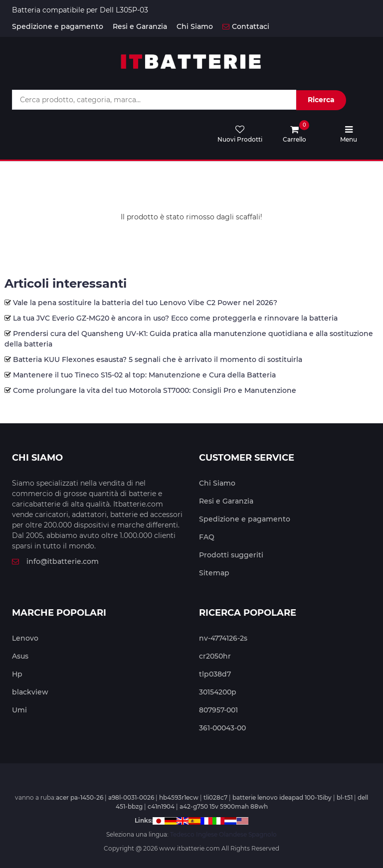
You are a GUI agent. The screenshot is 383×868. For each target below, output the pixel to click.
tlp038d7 (215, 674)
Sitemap (214, 573)
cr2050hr (215, 656)
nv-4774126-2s (223, 638)
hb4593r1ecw (179, 797)
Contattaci (246, 26)
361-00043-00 (222, 728)
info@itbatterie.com (55, 561)
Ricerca (321, 100)
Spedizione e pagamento (58, 26)
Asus (20, 656)
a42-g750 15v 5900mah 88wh (224, 806)
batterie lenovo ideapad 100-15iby (282, 797)
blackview (30, 692)
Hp (17, 674)
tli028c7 (215, 797)
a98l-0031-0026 (131, 797)
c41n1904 (161, 806)
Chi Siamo (195, 26)
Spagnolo (263, 834)
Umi (19, 710)
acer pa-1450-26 (80, 797)
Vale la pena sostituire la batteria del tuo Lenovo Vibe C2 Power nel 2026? (145, 303)
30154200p (218, 692)
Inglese (207, 834)
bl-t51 (345, 797)
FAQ (207, 537)
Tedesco (182, 834)
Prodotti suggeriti (231, 555)
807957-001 (218, 710)
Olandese (233, 834)
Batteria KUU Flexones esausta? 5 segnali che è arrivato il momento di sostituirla (158, 359)
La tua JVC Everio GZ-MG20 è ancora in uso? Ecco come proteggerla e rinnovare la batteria (175, 318)
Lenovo (25, 638)
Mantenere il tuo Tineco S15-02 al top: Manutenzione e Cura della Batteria (144, 375)
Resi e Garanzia (140, 26)
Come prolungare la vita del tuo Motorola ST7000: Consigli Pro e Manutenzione (155, 390)
